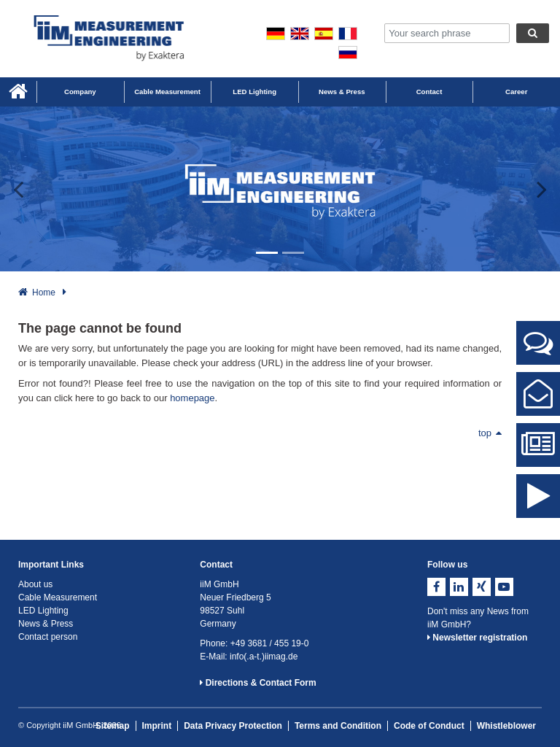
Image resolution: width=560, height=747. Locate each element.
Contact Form (538, 406)
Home (44, 293)
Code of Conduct (429, 726)
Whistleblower (506, 726)
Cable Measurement (167, 92)
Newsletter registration (477, 638)
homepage (192, 398)
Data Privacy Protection (233, 726)
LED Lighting (254, 92)
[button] (28, 189)
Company (80, 92)
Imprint (157, 726)
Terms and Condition (338, 726)
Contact (429, 92)
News (538, 451)
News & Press (342, 92)
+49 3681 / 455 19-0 (270, 643)
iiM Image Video (538, 508)
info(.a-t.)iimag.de (264, 657)
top (490, 433)
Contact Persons (538, 355)
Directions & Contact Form (258, 683)
